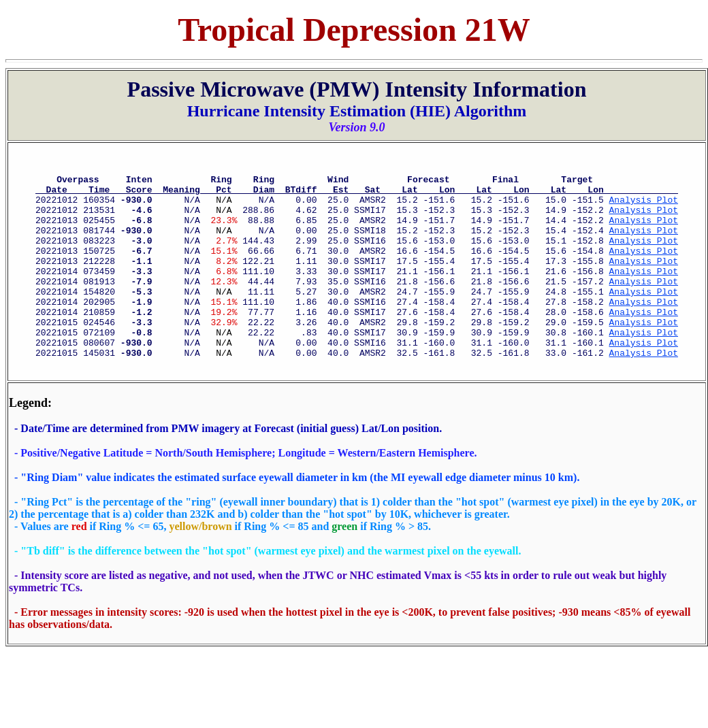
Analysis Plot (643, 208)
